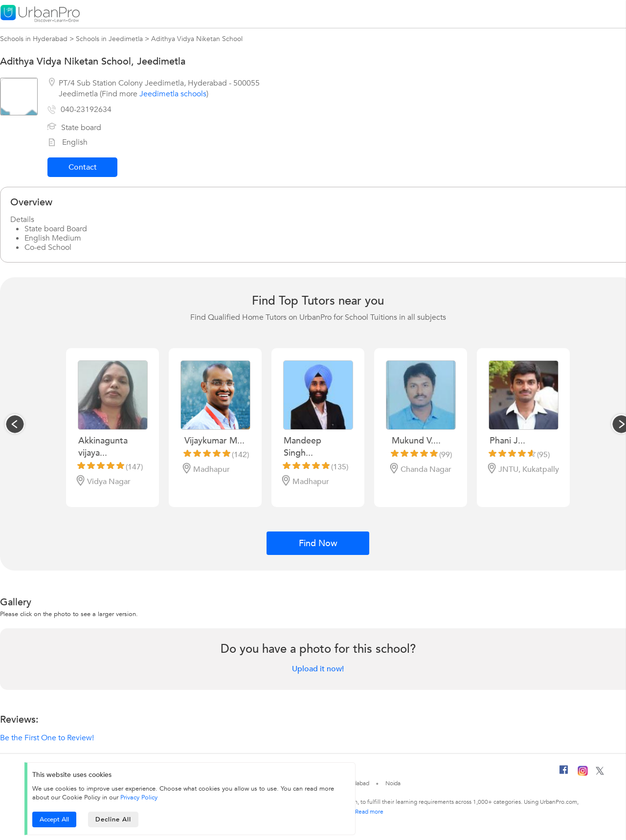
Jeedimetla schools (173, 94)
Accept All (54, 819)
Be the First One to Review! (47, 738)
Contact (83, 167)
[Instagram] (583, 774)
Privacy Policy (139, 797)
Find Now (318, 543)
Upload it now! (318, 669)
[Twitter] (600, 773)
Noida (393, 783)
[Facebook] (564, 774)
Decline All (113, 819)
